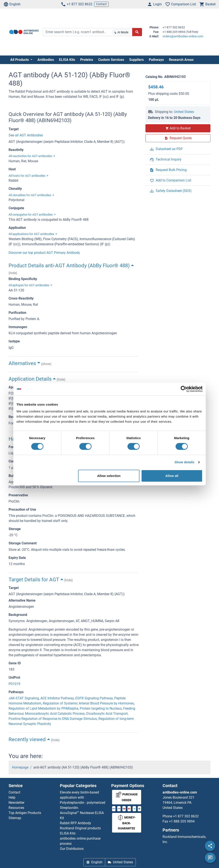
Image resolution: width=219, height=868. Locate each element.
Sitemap (15, 818)
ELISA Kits (67, 60)
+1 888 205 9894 (182, 821)
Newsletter (16, 803)
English (12, 4)
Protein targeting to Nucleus (101, 708)
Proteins (87, 60)
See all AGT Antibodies (26, 135)
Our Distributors (72, 849)
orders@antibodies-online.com (183, 36)
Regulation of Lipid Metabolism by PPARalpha (43, 708)
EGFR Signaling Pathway (94, 698)
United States (184, 112)
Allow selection (109, 476)
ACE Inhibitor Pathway (57, 698)
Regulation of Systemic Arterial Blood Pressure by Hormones (88, 703)
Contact (101, 4)
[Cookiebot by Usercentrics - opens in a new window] (184, 389)
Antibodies (46, 60)
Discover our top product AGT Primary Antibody (44, 253)
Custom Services (111, 60)
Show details (184, 462)
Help (12, 797)
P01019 (14, 684)
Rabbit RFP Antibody (75, 823)
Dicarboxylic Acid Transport (107, 714)
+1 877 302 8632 (77, 4)
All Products (20, 60)
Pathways (156, 60)
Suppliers (136, 60)
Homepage (20, 767)
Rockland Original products (80, 828)
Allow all (172, 476)
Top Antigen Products (25, 813)
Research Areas (181, 60)
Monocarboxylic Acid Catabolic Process (55, 714)
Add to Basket (178, 128)
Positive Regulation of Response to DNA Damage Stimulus (53, 719)
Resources (16, 808)
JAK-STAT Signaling (24, 698)
